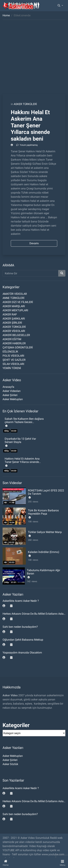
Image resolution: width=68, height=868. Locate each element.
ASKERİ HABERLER (14, 343)
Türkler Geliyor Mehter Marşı (45, 532)
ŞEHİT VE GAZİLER (14, 360)
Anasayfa (8, 387)
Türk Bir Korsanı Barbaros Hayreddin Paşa (43, 512)
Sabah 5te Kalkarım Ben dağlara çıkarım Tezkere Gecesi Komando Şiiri (24, 422)
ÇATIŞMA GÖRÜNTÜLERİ (18, 347)
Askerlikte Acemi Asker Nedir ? (21, 601)
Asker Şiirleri (10, 395)
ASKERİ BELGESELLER (16, 335)
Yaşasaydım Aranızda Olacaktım (22, 653)
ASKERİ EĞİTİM (12, 339)
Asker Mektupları (13, 399)
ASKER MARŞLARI (14, 306)
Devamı (34, 243)
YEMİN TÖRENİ (12, 368)
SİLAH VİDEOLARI (13, 364)
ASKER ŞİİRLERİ (12, 323)
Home (6, 15)
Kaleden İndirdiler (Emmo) (44, 552)
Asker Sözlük (10, 764)
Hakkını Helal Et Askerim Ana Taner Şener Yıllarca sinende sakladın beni (30, 125)
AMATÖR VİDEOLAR (15, 294)
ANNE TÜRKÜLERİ (13, 298)
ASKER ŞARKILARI (14, 319)
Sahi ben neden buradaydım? (20, 627)
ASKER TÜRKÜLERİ (25, 104)
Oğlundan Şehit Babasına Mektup (23, 640)
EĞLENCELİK (10, 352)
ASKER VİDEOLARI (14, 331)
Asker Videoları (12, 391)
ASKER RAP (10, 314)
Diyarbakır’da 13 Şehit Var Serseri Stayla (20, 440)
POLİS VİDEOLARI (13, 356)
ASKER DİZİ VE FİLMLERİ (18, 302)
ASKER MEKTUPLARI (15, 310)
